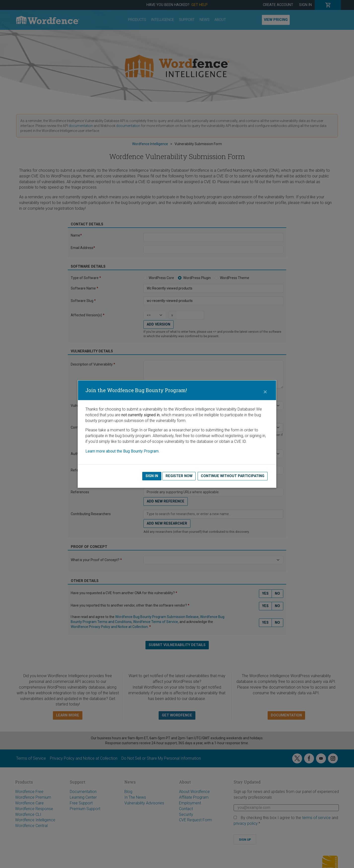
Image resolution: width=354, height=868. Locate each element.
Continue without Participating (233, 476)
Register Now (179, 476)
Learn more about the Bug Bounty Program (122, 451)
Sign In (152, 476)
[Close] (265, 390)
